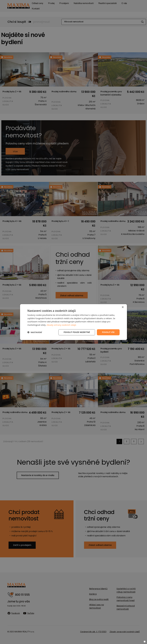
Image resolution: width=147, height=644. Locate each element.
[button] (35, 332)
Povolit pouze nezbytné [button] (77, 332)
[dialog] (73, 322)
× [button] (123, 307)
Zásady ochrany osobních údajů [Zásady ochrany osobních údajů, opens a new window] (61, 325)
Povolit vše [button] (108, 332)
